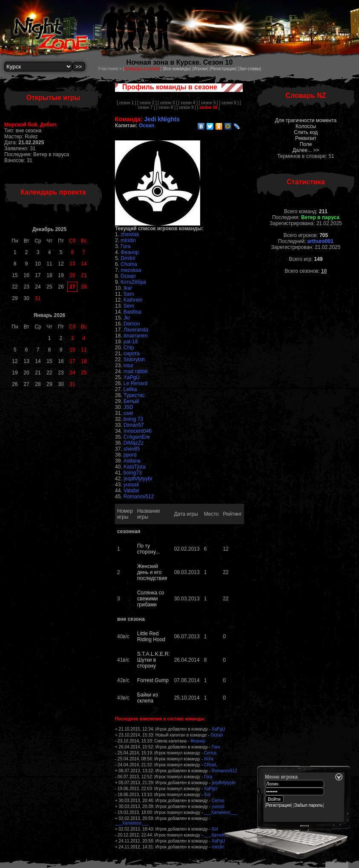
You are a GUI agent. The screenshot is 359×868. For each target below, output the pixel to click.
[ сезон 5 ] (208, 103)
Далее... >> (306, 150)
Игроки (200, 69)
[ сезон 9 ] (186, 107)
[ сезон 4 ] (188, 103)
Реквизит (306, 138)
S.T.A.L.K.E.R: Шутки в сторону (154, 660)
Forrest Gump (153, 680)
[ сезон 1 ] (126, 103)
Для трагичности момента (306, 120)
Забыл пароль (309, 805)
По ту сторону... (148, 549)
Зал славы (249, 69)
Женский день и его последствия (152, 572)
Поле (306, 144)
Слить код (306, 132)
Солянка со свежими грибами (151, 599)
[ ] (208, 107)
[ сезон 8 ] (166, 107)
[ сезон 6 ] (229, 103)
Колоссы (306, 126)
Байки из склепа (148, 698)
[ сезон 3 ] (167, 103)
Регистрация (223, 69)
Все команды (177, 69)
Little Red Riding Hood (151, 637)
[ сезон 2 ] (147, 103)
